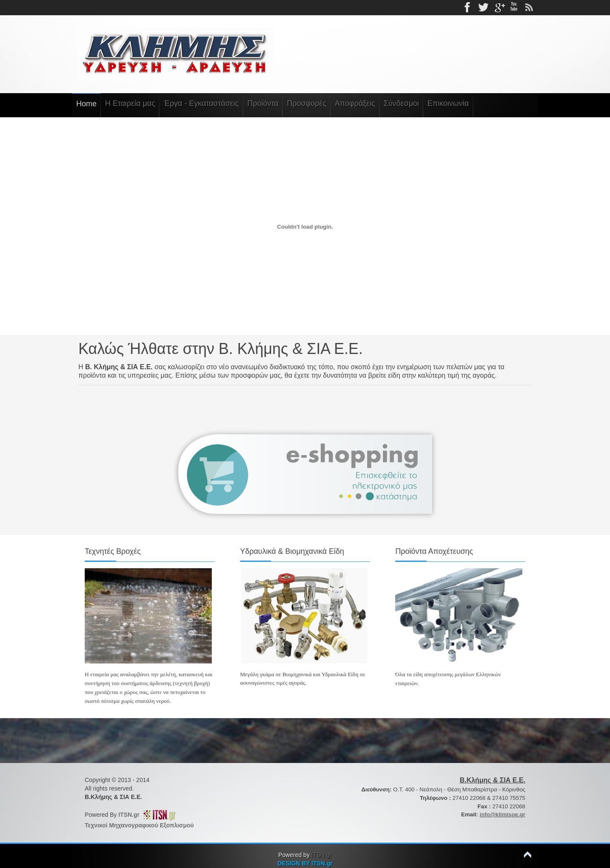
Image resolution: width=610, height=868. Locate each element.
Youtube (514, 8)
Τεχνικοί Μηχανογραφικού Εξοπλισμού (139, 825)
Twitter (483, 8)
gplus (499, 8)
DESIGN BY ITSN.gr (305, 863)
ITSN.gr (130, 815)
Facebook (468, 8)
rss (529, 8)
